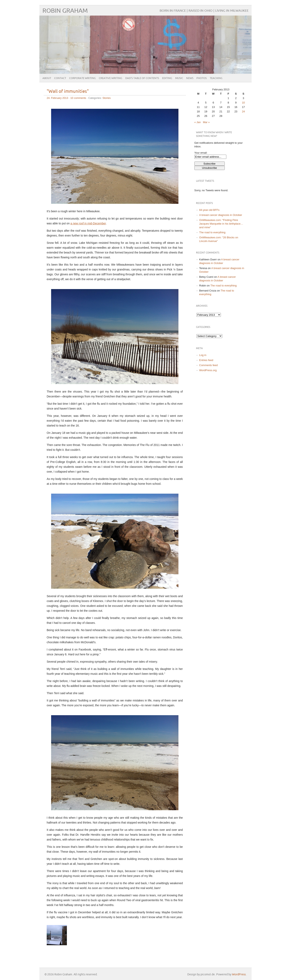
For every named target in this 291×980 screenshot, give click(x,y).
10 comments (78, 98)
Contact (60, 78)
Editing (167, 78)
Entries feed (206, 360)
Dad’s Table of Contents (142, 78)
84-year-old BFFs (209, 210)
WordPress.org (208, 370)
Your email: (201, 153)
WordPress (239, 974)
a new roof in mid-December (88, 223)
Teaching (216, 78)
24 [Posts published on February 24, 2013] (243, 111)
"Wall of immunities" (68, 91)
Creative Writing (111, 78)
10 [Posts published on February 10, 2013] (243, 103)
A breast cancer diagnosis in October (221, 215)
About (47, 78)
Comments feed (209, 365)
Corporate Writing (82, 78)
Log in (203, 355)
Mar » (206, 122)
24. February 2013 (57, 98)
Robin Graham (65, 11)
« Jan (198, 122)
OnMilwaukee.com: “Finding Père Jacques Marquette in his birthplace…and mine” (221, 224)
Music (179, 78)
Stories (106, 98)
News (190, 78)
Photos (202, 78)
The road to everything (212, 232)
